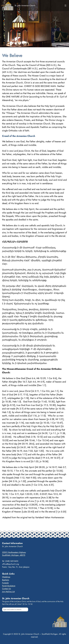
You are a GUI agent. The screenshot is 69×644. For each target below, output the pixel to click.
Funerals (5, 583)
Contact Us (6, 589)
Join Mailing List (8, 592)
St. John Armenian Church (25, 5)
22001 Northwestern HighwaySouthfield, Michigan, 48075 (14, 554)
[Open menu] (65, 6)
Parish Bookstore (9, 586)
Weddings (6, 577)
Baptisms (6, 580)
